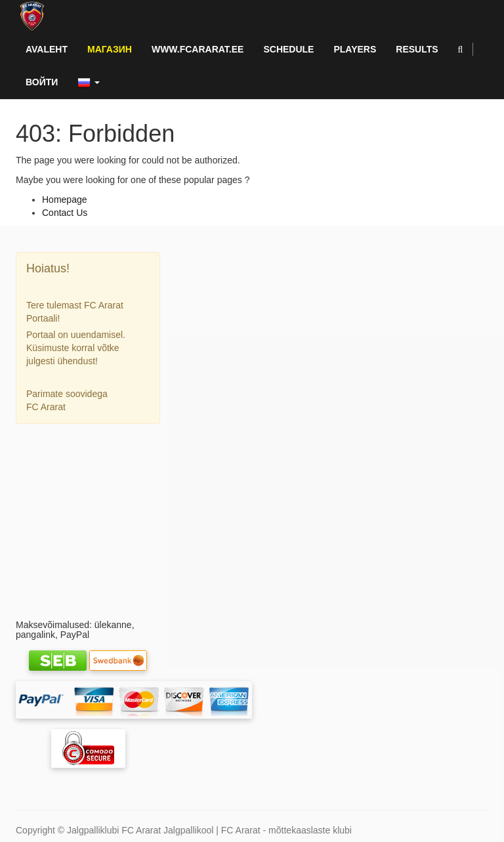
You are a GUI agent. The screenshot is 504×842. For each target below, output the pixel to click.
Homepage (65, 200)
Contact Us (65, 213)
